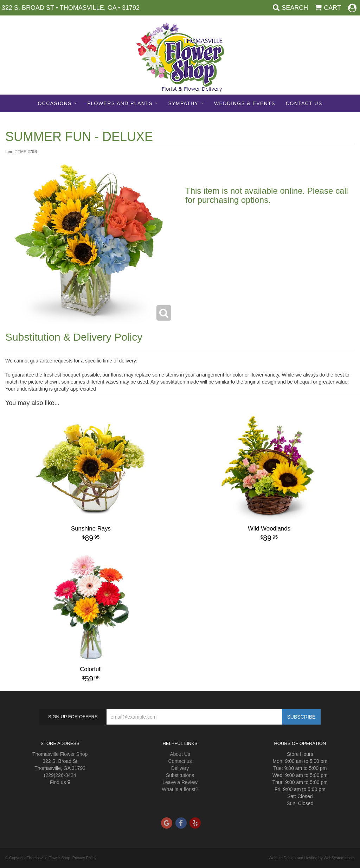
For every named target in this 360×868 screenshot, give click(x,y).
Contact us (180, 761)
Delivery (180, 768)
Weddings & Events (245, 103)
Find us (60, 782)
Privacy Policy (84, 858)
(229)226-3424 (60, 775)
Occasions (55, 103)
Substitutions (180, 775)
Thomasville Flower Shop (60, 754)
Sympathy (183, 103)
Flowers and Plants (120, 103)
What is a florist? (180, 789)
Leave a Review (180, 782)
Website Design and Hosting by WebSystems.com (312, 858)
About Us (180, 754)
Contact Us (304, 103)
